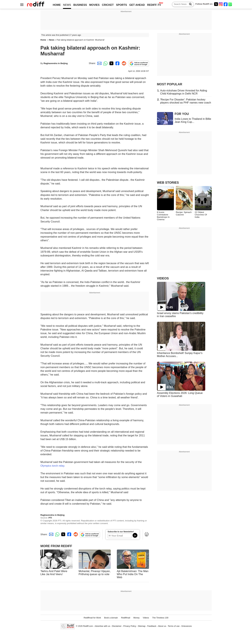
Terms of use (174, 626)
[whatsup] (230, 4)
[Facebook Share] (117, 63)
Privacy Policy (130, 626)
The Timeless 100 (160, 618)
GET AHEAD (137, 5)
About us (162, 626)
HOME (57, 5)
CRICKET (108, 5)
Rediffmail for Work (92, 618)
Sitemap (142, 626)
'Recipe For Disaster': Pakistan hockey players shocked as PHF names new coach (186, 101)
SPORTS (122, 5)
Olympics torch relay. (53, 466)
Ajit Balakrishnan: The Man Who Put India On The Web (133, 574)
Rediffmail (126, 618)
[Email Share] (99, 63)
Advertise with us (102, 626)
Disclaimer (117, 626)
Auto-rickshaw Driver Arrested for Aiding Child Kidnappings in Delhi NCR (184, 92)
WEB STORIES (168, 183)
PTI (50, 518)
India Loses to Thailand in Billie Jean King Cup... (193, 120)
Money (136, 618)
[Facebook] (226, 4)
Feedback (152, 626)
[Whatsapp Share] (105, 63)
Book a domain (111, 618)
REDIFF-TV (154, 5)
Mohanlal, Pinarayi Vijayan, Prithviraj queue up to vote (95, 573)
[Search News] (189, 4)
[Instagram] (221, 4)
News (52, 40)
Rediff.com (88, 626)
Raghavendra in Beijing (56, 63)
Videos (146, 618)
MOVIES (94, 5)
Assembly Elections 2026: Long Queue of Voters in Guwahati (180, 394)
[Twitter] (216, 4)
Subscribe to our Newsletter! (121, 532)
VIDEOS (163, 278)
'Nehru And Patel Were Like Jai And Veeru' (54, 573)
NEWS (67, 5)
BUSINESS (80, 5)
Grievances (187, 626)
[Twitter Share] (111, 63)
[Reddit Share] (123, 63)
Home (43, 40)
